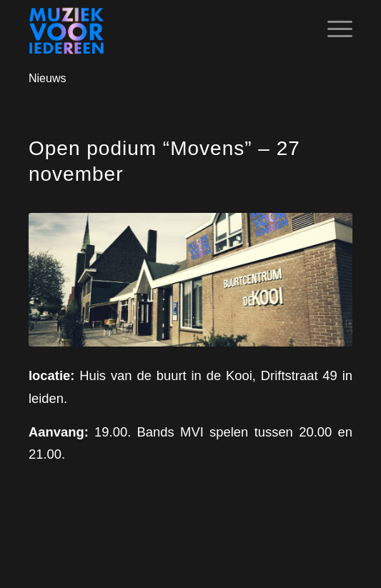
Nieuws (47, 78)
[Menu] (333, 29)
